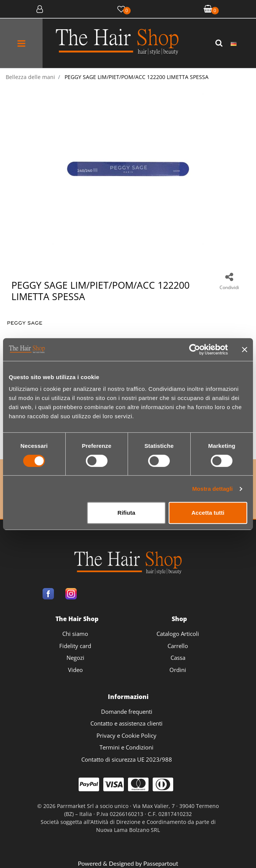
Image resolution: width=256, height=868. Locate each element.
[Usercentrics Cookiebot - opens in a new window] (195, 349)
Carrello (178, 646)
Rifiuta (126, 513)
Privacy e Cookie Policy (126, 735)
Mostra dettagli (213, 489)
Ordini (178, 670)
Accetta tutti (208, 513)
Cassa (178, 658)
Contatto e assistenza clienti (126, 723)
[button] (220, 43)
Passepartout (161, 863)
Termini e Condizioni (126, 747)
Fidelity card (75, 646)
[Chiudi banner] (245, 349)
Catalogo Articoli (178, 634)
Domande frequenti (127, 711)
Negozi (75, 658)
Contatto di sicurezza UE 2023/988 (127, 759)
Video (75, 670)
